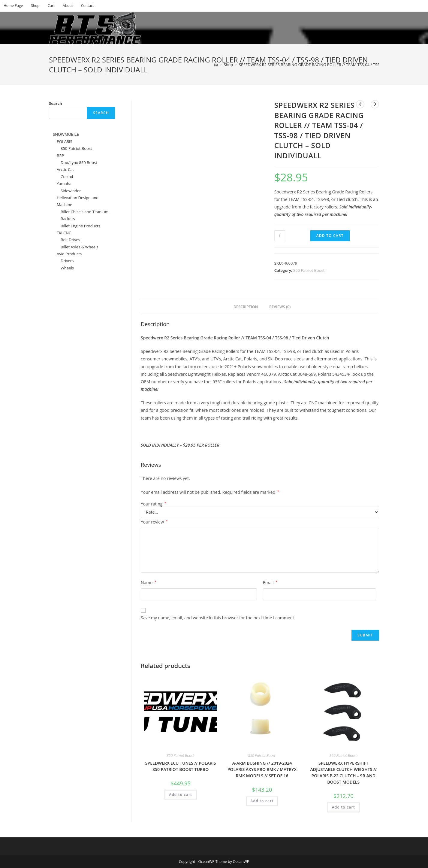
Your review (154, 522)
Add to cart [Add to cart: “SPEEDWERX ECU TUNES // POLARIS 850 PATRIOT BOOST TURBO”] (181, 795)
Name (148, 583)
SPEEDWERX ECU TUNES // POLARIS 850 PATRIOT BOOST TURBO (181, 766)
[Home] (216, 65)
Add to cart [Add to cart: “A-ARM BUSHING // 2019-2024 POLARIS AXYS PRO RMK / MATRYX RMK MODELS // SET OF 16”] (262, 801)
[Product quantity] (280, 236)
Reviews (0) (280, 307)
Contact (87, 6)
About (68, 6)
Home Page (13, 6)
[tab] (244, 307)
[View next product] (375, 104)
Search (56, 103)
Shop (35, 6)
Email (270, 583)
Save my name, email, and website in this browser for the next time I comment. (218, 618)
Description (246, 307)
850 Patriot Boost (309, 270)
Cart (51, 6)
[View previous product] (360, 104)
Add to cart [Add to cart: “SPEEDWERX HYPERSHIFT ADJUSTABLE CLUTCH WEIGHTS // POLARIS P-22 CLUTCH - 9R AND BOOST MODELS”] (344, 807)
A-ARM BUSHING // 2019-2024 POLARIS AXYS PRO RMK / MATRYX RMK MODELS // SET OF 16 (262, 769)
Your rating (154, 504)
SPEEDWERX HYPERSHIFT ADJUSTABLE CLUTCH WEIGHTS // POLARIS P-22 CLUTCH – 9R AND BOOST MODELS (344, 772)
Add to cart (330, 236)
